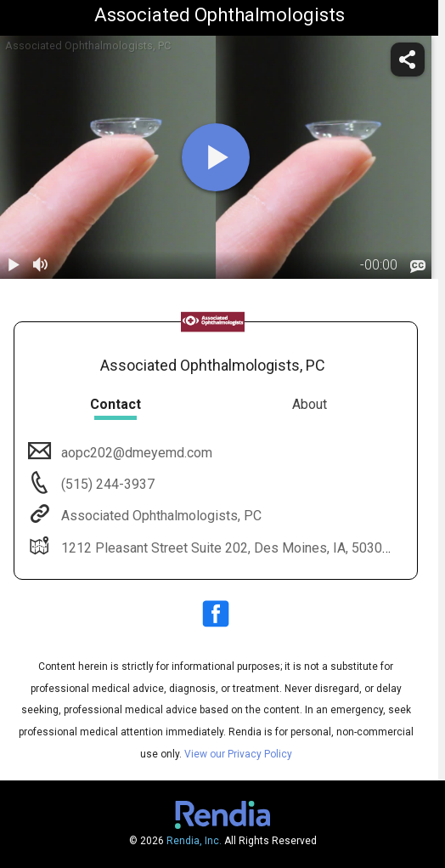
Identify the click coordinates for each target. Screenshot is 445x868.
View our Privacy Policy (238, 754)
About (310, 404)
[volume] (41, 265)
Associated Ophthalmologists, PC (160, 516)
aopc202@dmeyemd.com (135, 453)
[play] (216, 157)
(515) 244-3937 (106, 484)
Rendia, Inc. (194, 841)
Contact (115, 404)
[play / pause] (14, 265)
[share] (408, 60)
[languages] (418, 266)
